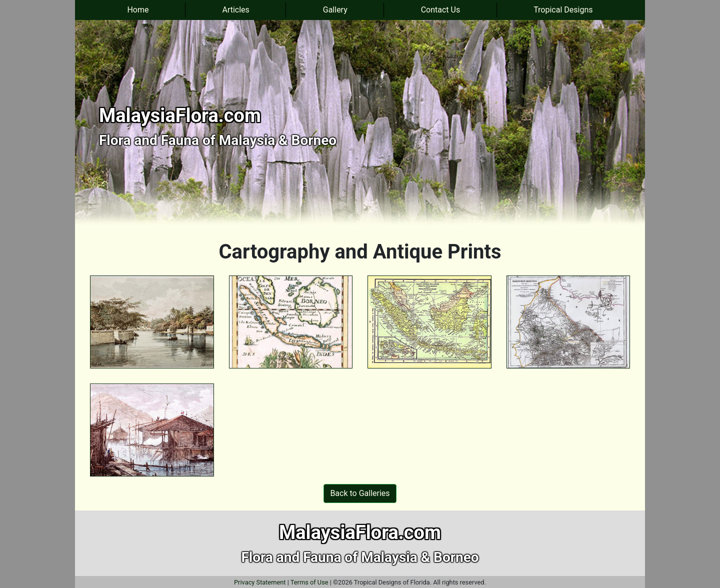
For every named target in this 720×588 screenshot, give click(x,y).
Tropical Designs (563, 10)
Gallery (335, 10)
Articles (235, 10)
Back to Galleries (360, 493)
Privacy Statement (260, 582)
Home (138, 10)
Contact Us (441, 10)
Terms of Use (309, 582)
